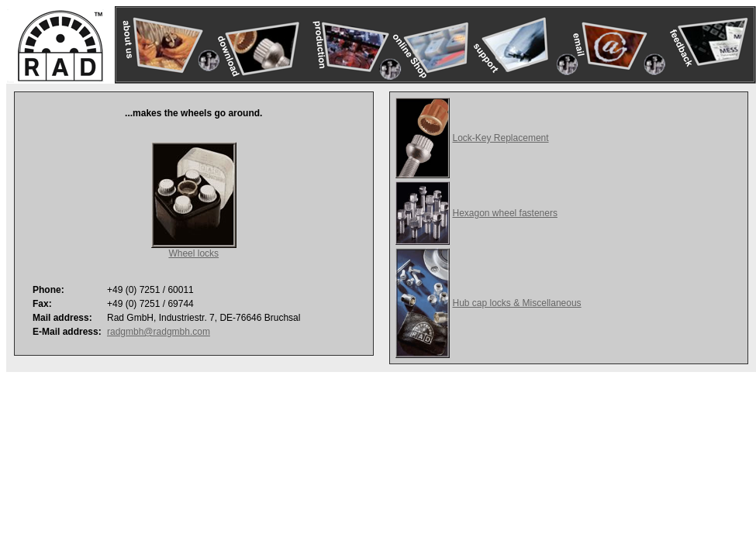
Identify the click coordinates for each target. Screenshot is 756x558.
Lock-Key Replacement (501, 138)
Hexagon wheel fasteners (505, 213)
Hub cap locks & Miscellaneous (517, 303)
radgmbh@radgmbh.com (159, 332)
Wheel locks (193, 253)
